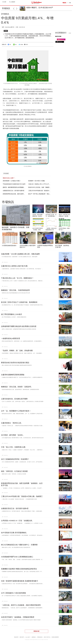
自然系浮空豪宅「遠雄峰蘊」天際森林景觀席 (18, 615)
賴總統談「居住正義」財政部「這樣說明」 (17, 385)
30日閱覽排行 (61, 34)
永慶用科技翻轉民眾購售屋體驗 (13, 373)
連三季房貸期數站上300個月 (12, 313)
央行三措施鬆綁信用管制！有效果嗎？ (15, 458)
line (15, 46)
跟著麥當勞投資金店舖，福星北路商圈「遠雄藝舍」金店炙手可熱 (22, 192)
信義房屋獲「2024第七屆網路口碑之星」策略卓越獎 (20, 252)
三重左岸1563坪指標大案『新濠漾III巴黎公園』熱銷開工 (45, 189)
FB (9, 46)
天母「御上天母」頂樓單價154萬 (13, 445)
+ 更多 (70, 34)
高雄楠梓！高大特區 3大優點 (37, 179)
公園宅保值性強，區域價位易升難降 (14, 397)
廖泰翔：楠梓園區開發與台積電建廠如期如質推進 (17, 186)
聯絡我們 (16, 635)
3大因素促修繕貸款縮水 (9, 244)
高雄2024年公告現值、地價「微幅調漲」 (40, 186)
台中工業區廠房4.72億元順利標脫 (13, 591)
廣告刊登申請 (47, 635)
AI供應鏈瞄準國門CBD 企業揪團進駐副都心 (17, 555)
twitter (21, 46)
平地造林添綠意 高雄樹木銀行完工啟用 (14, 182)
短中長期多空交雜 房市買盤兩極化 (14, 531)
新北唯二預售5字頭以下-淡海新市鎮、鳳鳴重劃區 (19, 301)
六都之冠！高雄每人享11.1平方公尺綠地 (40, 182)
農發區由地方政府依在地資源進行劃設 (15, 361)
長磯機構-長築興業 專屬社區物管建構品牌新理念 (19, 567)
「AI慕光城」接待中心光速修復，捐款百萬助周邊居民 (21, 603)
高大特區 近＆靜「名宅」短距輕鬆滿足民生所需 (51, 214)
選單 (5, 3)
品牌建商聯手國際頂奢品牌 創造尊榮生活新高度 (19, 325)
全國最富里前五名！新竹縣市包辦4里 (14, 189)
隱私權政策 (40, 635)
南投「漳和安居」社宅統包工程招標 (14, 470)
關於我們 (22, 635)
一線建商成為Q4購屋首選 (10, 337)
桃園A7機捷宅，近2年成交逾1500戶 (40, 8)
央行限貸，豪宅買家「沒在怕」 (13, 433)
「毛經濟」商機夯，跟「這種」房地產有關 (17, 349)
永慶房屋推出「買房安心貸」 (12, 421)
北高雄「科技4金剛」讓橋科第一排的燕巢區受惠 (38, 214)
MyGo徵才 (28, 635)
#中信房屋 (6, 172)
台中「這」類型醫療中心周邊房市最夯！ (16, 409)
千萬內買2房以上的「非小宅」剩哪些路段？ (17, 276)
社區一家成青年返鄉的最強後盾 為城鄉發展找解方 (20, 579)
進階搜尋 (13, 3)
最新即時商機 (58, 38)
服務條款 (34, 635)
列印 (26, 46)
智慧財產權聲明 (55, 635)
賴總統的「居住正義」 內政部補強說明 (15, 288)
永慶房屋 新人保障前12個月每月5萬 (14, 264)
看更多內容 (36, 630)
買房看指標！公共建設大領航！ (12, 179)
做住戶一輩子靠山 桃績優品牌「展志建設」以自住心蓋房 (45, 192)
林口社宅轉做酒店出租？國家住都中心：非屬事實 (19, 543)
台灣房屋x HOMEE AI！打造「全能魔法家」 (17, 519)
